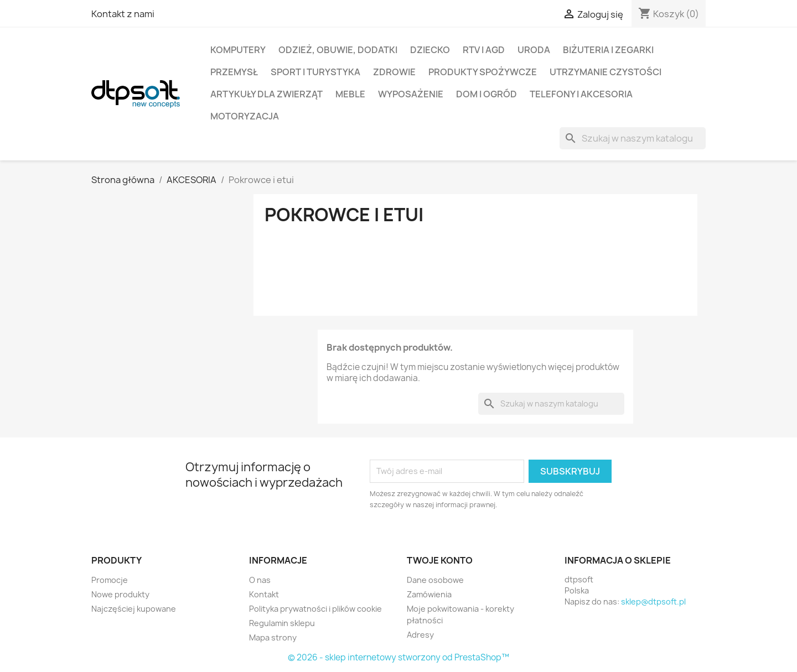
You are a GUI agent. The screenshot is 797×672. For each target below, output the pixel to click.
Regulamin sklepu (282, 623)
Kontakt (264, 594)
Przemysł (234, 72)
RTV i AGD (484, 50)
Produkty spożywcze (483, 72)
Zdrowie (394, 72)
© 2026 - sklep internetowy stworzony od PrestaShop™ (398, 657)
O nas (260, 580)
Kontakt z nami (123, 14)
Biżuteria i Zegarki (608, 50)
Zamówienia (429, 594)
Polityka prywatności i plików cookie (315, 609)
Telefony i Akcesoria (581, 94)
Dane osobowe (435, 580)
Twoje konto (440, 560)
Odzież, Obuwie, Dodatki (338, 50)
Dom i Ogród (487, 94)
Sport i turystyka (315, 72)
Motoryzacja (245, 116)
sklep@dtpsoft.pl (653, 601)
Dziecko (430, 50)
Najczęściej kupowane (134, 609)
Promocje (110, 580)
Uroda (534, 50)
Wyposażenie (411, 94)
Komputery (238, 50)
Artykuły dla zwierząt (266, 94)
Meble (350, 94)
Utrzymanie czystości (605, 72)
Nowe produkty (120, 594)
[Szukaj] (633, 138)
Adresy (420, 635)
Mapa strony (273, 637)
